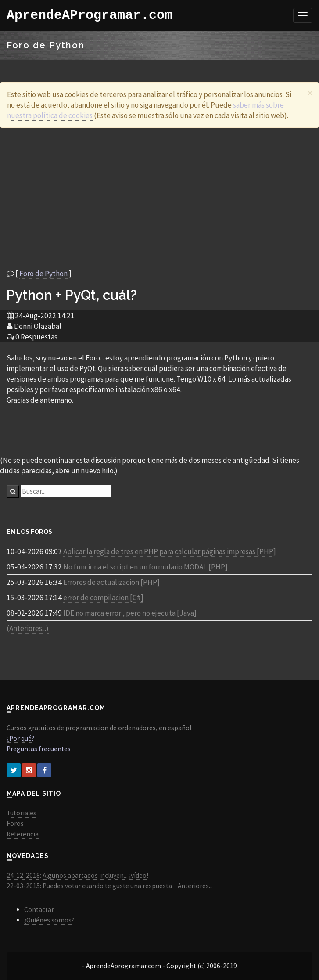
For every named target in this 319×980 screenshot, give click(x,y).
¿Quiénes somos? (49, 920)
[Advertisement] (160, 198)
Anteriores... (195, 886)
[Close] (310, 93)
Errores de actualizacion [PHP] (111, 582)
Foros (15, 823)
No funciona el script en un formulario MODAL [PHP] (145, 567)
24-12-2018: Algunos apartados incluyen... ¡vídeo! (77, 875)
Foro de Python (43, 274)
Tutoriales (22, 813)
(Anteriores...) (28, 628)
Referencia (23, 834)
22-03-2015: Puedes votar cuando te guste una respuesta (89, 886)
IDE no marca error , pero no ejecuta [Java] (130, 613)
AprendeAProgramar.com (90, 15)
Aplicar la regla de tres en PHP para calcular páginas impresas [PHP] (170, 551)
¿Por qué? (20, 738)
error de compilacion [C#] (103, 598)
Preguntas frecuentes (39, 749)
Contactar (39, 910)
